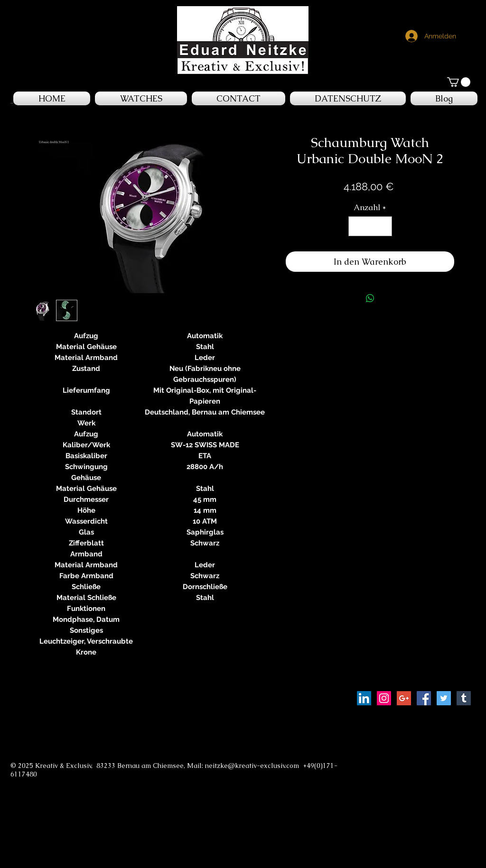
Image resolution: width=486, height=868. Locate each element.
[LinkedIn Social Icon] (364, 698)
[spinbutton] (370, 226)
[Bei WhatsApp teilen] (370, 298)
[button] (459, 82)
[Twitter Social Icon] (444, 698)
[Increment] (383, 226)
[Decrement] (357, 226)
